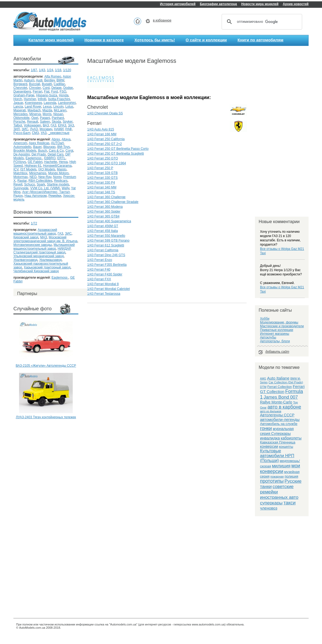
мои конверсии (280, 469)
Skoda (56, 122)
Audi (39, 80)
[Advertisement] (46, 442)
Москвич (46, 129)
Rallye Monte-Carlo (276, 402)
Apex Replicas (39, 143)
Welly (65, 188)
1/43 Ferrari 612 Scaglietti (106, 245)
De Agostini (22, 154)
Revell (18, 184)
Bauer (37, 147)
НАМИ (59, 129)
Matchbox (20, 173)
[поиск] (261, 22)
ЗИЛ (17, 129)
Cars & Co (56, 151)
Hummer (30, 99)
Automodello (22, 147)
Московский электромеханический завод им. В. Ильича (45, 239)
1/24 (50, 70)
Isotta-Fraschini (59, 99)
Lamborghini (67, 103)
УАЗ (44, 133)
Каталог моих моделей (51, 40)
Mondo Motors (58, 173)
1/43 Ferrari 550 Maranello (106, 236)
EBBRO (50, 158)
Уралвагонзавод (25, 260)
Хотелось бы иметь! (155, 40)
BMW (61, 80)
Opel (35, 118)
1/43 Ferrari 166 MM (102, 134)
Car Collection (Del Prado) (286, 382)
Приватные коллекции (277, 330)
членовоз (269, 508)
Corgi (69, 151)
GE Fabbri (35, 162)
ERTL (61, 158)
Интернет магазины (275, 334)
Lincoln (58, 107)
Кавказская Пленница (278, 442)
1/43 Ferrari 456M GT (103, 226)
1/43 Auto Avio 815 (101, 129)
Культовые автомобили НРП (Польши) (277, 456)
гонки (266, 428)
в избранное (162, 20)
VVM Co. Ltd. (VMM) (45, 188)
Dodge (68, 88)
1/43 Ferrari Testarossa (104, 294)
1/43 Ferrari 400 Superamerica (109, 221)
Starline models (58, 184)
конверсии (269, 446)
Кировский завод (26, 237)
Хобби (265, 319)
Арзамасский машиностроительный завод (35, 232)
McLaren (60, 110)
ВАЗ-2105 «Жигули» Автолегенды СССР (46, 366)
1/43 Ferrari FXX (99, 279)
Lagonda (50, 103)
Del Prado (39, 154)
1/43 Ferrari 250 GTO (103, 158)
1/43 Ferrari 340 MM (102, 187)
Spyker (68, 122)
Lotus (69, 107)
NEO (33, 177)
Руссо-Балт (22, 133)
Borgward (20, 84)
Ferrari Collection (279, 387)
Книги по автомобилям (260, 40)
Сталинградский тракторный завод (39, 252)
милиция (281, 466)
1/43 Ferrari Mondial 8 (103, 284)
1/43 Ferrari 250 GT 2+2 (105, 144)
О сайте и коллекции (206, 40)
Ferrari (37, 92)
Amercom (20, 143)
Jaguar (18, 103)
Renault (33, 122)
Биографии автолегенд (218, 4)
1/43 (42, 70)
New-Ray (45, 177)
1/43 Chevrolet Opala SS (105, 113)
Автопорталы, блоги (275, 341)
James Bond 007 (281, 397)
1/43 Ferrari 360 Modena (105, 207)
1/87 (34, 70)
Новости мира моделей (260, 4)
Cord (46, 88)
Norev (57, 177)
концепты (286, 447)
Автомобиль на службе (279, 424)
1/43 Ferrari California (103, 250)
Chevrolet (20, 88)
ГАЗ (54, 125)
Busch (43, 151)
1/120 (67, 70)
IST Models (28, 169)
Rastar (22, 181)
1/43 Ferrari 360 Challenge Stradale (113, 202)
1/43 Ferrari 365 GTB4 (103, 216)
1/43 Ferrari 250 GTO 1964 (107, 163)
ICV (16, 169)
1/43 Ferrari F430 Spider (105, 274)
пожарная (277, 476)
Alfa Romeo (53, 77)
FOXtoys (20, 162)
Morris (47, 114)
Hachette (51, 162)
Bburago (49, 147)
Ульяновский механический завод (39, 256)
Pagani (45, 118)
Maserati (20, 110)
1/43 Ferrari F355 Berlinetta (107, 265)
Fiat (47, 92)
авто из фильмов (271, 411)
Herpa (63, 162)
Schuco (30, 184)
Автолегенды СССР (277, 415)
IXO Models (47, 169)
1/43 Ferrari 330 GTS (102, 178)
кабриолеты (291, 438)
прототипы (272, 481)
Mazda (47, 110)
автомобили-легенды (280, 419)
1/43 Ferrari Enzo (100, 260)
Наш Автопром (36, 196)
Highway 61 (33, 166)
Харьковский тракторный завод (47, 267)
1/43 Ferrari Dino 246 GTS (106, 255)
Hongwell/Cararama (57, 166)
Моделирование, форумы (279, 322)
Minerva (35, 114)
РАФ (68, 129)
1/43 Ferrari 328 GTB (102, 173)
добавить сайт (277, 352)
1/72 (34, 223)
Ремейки (55, 196)
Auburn (29, 80)
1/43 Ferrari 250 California (106, 139)
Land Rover (33, 107)
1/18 (58, 70)
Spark (41, 184)
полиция (292, 476)
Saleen (45, 122)
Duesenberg (22, 92)
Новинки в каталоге (104, 40)
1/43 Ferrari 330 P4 (101, 183)
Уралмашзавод (50, 260)
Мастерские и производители (282, 326)
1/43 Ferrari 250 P (100, 168)
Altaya (66, 139)
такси (289, 503)
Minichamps (38, 173)
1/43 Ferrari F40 (99, 270)
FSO (63, 92)
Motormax (21, 177)
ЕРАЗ (62, 125)
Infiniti (42, 99)
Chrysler (35, 88)
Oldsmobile (21, 118)
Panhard (58, 118)
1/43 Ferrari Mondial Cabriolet (109, 289)
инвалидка (270, 438)
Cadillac (59, 84)
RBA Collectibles (40, 181)
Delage (56, 88)
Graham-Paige (24, 95)
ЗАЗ (71, 125)
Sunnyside (21, 188)
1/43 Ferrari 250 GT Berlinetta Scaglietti (116, 154)
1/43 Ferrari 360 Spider (104, 212)
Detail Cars (55, 154)
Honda (63, 95)
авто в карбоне (284, 407)
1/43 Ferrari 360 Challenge (106, 197)
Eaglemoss (34, 158)
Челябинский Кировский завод (36, 271)
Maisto (62, 169)
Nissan (58, 114)
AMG (263, 379)
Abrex (56, 139)
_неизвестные (59, 133)
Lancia (18, 107)
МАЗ (44, 237)
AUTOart (57, 143)
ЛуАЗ (34, 129)
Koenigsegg (33, 103)
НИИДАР (64, 249)
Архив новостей (296, 4)
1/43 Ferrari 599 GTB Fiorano (108, 241)
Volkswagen (32, 125)
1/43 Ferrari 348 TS (101, 192)
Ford (55, 92)
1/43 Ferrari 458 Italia (103, 231)
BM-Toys (63, 147)
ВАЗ (46, 125)
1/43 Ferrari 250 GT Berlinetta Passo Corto (118, 149)
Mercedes (21, 114)
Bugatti (47, 84)
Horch (18, 99)
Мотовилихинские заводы (33, 245)
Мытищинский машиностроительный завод (44, 247)
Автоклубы (268, 337)
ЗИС (25, 129)
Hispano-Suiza (47, 95)
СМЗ (35, 133)
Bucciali (34, 84)
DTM (263, 387)
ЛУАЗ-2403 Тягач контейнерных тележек (46, 417)
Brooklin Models (25, 151)
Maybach (34, 110)
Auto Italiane (278, 378)
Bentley (50, 80)
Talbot (18, 125)
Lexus (47, 107)
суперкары (271, 503)
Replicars (61, 181)
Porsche (19, 122)
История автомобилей (178, 4)
